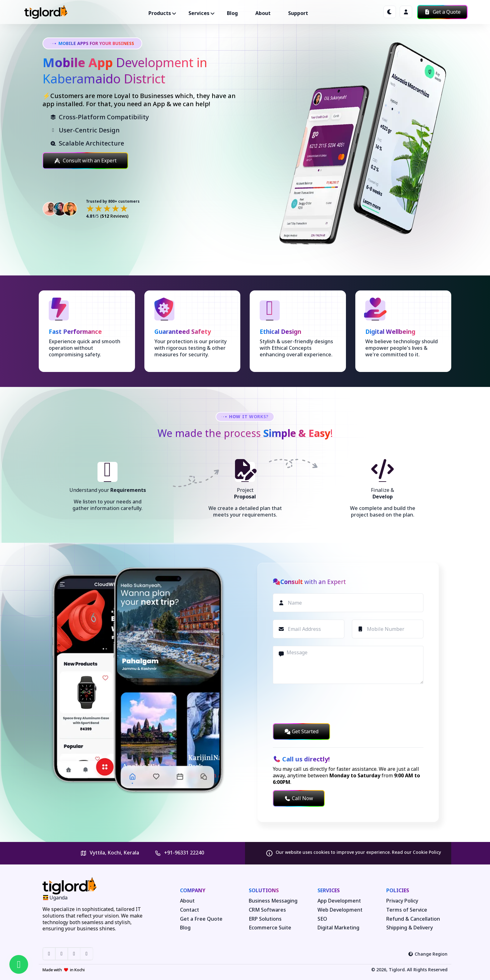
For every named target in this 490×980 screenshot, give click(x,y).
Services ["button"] (199, 13)
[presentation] (320, 704)
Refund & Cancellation (413, 919)
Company (193, 890)
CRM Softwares (267, 910)
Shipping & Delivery (410, 928)
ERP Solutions (265, 919)
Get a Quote (442, 12)
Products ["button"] (160, 13)
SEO (322, 919)
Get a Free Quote (201, 919)
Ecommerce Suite (270, 928)
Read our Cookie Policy (416, 852)
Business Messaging (273, 901)
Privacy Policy (402, 901)
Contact (190, 910)
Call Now (299, 798)
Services (329, 890)
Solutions (264, 890)
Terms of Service (407, 910)
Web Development (340, 910)
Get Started (301, 731)
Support (298, 13)
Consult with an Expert (85, 161)
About (263, 13)
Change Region (428, 954)
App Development (339, 901)
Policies (398, 890)
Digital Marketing (338, 928)
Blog (232, 13)
